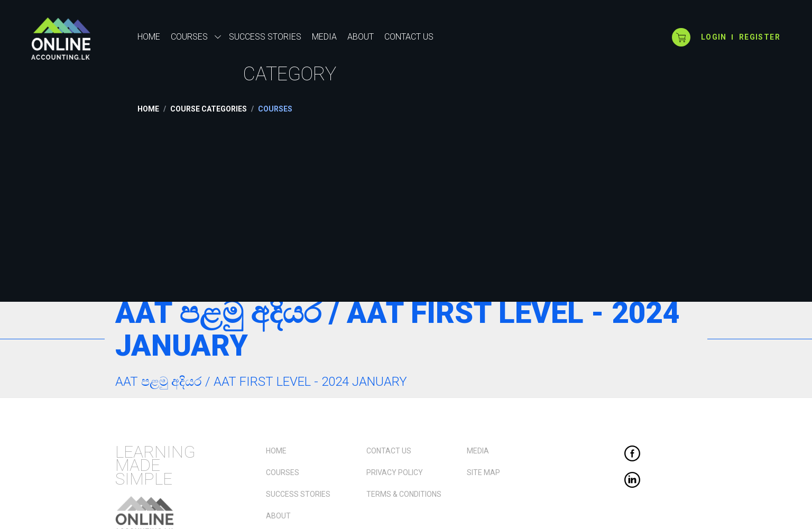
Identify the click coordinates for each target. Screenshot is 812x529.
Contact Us (389, 451)
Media (478, 451)
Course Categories (209, 109)
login (714, 37)
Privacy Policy (395, 472)
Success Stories (298, 494)
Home (149, 37)
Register (760, 37)
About (278, 516)
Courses (283, 472)
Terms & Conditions (404, 494)
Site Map (483, 472)
